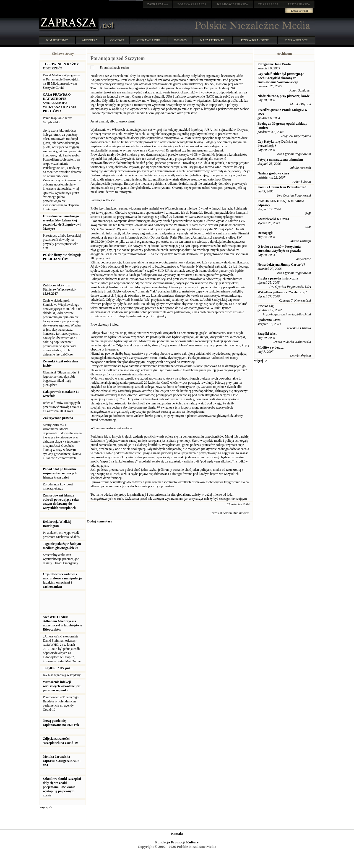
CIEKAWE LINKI (149, 40)
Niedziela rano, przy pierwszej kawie (283, 96)
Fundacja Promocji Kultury (177, 842)
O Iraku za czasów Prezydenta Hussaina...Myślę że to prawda (279, 249)
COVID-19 (117, 40)
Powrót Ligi (266, 306)
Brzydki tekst (267, 334)
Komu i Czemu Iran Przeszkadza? (282, 187)
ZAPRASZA (192, 4)
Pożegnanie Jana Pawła (274, 64)
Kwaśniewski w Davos (273, 219)
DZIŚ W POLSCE (296, 40)
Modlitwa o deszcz (270, 347)
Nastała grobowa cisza (273, 173)
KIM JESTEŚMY (57, 40)
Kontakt (177, 834)
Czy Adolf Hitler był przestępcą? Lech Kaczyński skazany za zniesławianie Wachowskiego (281, 78)
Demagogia (265, 233)
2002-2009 (180, 40)
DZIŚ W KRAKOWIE (255, 40)
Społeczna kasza (269, 320)
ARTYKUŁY (90, 40)
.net (158, 4)
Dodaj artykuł (300, 11)
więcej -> (46, 807)
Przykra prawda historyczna (278, 278)
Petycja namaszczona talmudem (280, 160)
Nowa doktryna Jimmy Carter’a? (281, 265)
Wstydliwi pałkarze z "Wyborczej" (282, 292)
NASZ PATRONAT (212, 40)
